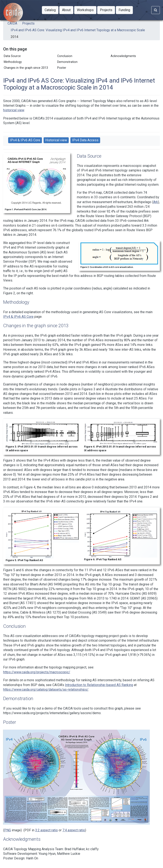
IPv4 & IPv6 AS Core (25, 140)
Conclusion (65, 56)
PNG (8, 830)
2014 (14, 37)
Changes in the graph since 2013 (26, 68)
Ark (156, 202)
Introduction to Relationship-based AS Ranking (99, 685)
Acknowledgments (123, 56)
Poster (62, 68)
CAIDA (12, 23)
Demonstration (67, 62)
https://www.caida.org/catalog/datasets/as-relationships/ (46, 690)
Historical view (56, 140)
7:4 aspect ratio (74, 830)
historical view (14, 110)
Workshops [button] (87, 10)
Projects (28, 23)
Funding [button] (126, 10)
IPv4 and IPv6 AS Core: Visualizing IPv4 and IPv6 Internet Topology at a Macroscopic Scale (78, 30)
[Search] (156, 10)
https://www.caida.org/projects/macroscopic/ (37, 672)
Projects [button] (107, 10)
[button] (50, 10)
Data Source (12, 56)
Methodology (13, 62)
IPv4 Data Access (85, 140)
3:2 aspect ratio (47, 830)
